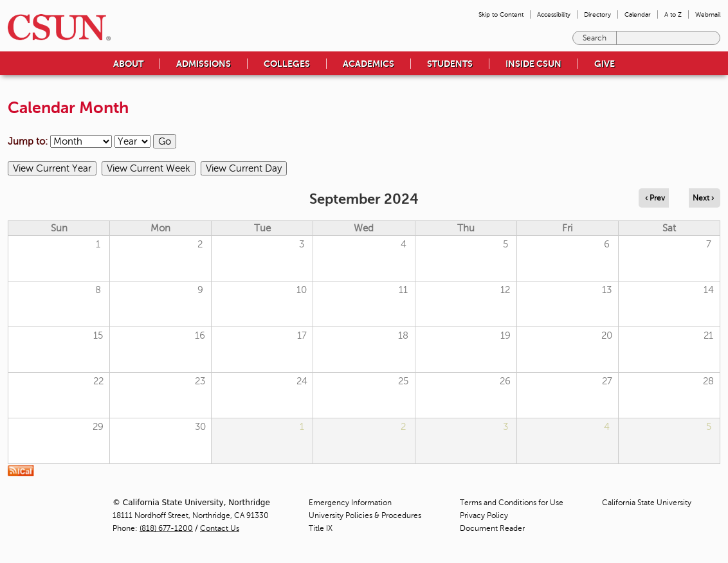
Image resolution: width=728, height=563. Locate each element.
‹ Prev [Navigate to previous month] (655, 198)
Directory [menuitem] (597, 14)
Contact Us (220, 528)
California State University (647, 503)
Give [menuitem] (605, 64)
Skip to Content (501, 14)
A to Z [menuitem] (673, 14)
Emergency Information (350, 503)
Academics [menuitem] (369, 64)
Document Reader (492, 528)
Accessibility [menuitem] (554, 14)
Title (321, 528)
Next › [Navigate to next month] (703, 198)
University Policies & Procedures (365, 515)
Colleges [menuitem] (287, 64)
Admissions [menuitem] (204, 64)
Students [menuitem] (450, 64)
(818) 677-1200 (166, 528)
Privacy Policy (484, 515)
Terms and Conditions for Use (512, 503)
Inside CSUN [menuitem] (533, 64)
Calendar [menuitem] (638, 14)
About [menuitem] (128, 64)
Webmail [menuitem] (708, 14)
